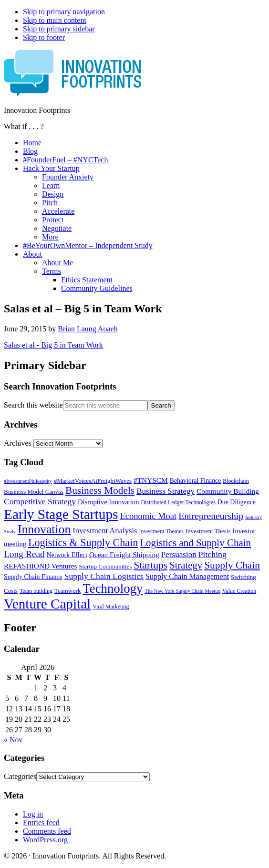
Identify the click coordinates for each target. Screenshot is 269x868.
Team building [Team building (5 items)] (36, 591)
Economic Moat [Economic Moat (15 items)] (148, 516)
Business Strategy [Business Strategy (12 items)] (166, 491)
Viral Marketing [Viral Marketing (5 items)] (111, 607)
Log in (33, 814)
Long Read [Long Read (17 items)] (24, 554)
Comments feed (47, 831)
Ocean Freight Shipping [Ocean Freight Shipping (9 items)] (124, 554)
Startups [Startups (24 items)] (150, 565)
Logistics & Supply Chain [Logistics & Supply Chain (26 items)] (83, 543)
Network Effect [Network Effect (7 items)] (67, 555)
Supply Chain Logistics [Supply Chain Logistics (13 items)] (104, 576)
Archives (18, 443)
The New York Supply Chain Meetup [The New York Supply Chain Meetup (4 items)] (182, 591)
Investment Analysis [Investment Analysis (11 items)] (105, 531)
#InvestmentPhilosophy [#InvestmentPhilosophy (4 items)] (28, 481)
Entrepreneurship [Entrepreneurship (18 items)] (211, 516)
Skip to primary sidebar (59, 29)
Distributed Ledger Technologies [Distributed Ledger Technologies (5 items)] (178, 502)
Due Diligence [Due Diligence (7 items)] (237, 502)
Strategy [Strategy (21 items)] (186, 565)
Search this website (33, 405)
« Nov (13, 740)
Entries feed (41, 823)
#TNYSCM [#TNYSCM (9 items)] (151, 480)
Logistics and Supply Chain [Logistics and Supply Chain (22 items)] (195, 543)
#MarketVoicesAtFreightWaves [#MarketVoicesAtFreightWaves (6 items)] (93, 481)
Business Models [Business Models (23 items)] (100, 490)
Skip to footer (44, 37)
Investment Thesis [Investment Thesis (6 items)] (208, 531)
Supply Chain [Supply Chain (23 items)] (232, 565)
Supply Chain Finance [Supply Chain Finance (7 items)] (33, 577)
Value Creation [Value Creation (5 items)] (239, 591)
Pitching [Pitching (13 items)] (212, 554)
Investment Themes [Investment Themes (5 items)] (161, 531)
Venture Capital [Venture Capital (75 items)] (47, 604)
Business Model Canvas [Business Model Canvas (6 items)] (34, 492)
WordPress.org (45, 840)
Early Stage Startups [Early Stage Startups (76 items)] (61, 514)
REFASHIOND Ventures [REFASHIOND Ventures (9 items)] (40, 566)
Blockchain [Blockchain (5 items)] (236, 481)
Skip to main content (55, 20)
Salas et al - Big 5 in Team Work (53, 345)
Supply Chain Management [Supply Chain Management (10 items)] (187, 576)
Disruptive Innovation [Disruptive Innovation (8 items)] (108, 502)
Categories (20, 776)
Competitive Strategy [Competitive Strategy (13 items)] (40, 501)
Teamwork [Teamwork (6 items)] (67, 591)
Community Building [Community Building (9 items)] (228, 491)
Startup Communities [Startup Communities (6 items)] (105, 566)
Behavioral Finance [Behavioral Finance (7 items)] (196, 481)
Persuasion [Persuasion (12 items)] (179, 554)
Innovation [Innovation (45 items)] (44, 529)
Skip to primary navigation (64, 12)
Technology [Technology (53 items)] (113, 589)
